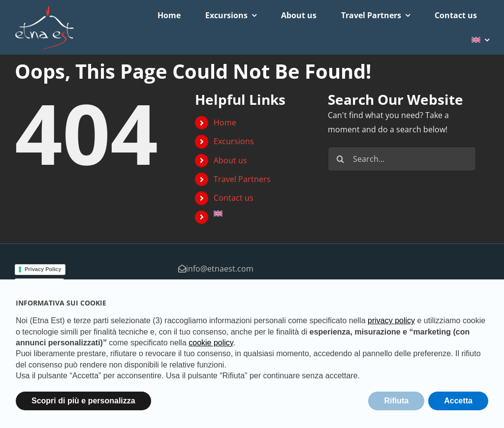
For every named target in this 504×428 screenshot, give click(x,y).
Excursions (234, 141)
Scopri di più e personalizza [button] (83, 401)
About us (230, 160)
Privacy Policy (43, 269)
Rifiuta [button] (396, 401)
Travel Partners (242, 179)
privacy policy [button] (391, 321)
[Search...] (402, 159)
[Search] (340, 159)
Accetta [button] (458, 401)
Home (225, 122)
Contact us (234, 198)
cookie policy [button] (211, 343)
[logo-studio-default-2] (45, 9)
